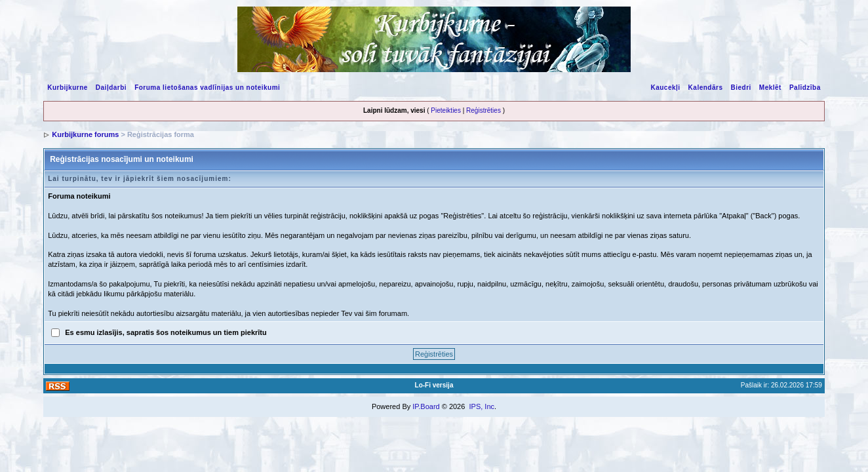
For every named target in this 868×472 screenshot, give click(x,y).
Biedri (740, 88)
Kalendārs (706, 88)
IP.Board (426, 406)
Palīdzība (805, 88)
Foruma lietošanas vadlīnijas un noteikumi (207, 88)
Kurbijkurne (68, 88)
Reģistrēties (483, 110)
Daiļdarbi (111, 88)
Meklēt (770, 88)
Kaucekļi (665, 88)
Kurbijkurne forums (85, 134)
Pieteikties (446, 110)
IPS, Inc (482, 406)
